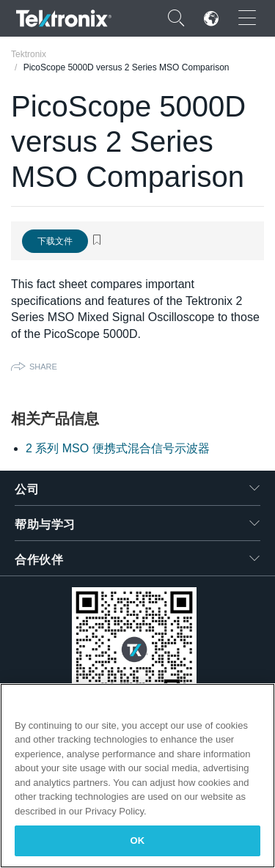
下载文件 (55, 241)
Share (43, 367)
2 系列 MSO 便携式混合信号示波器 (118, 448)
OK (138, 841)
